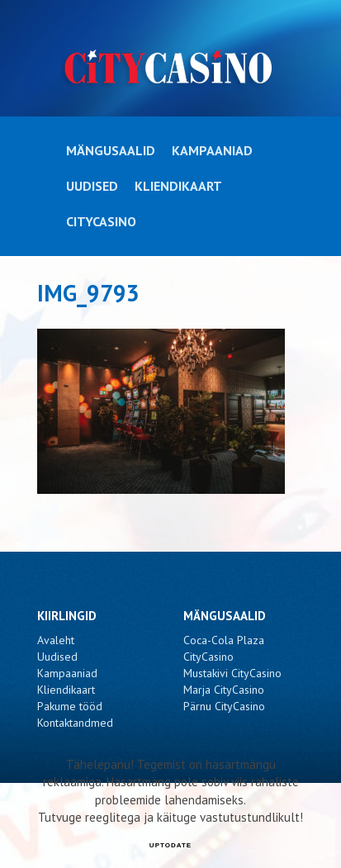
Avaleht (56, 640)
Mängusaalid (111, 150)
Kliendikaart (178, 186)
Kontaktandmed (75, 723)
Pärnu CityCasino (224, 706)
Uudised (92, 186)
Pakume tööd (70, 706)
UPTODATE (170, 845)
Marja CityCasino (224, 690)
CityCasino (101, 221)
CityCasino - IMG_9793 (170, 67)
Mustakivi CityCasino (232, 673)
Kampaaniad (212, 150)
